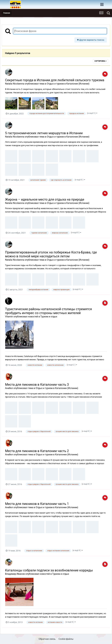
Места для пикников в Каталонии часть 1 (37, 504)
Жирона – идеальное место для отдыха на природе (45, 199)
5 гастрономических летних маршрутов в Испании (44, 133)
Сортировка (101, 61)
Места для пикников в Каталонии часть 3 (37, 385)
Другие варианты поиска (91, 40)
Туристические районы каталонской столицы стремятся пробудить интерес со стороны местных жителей (48, 311)
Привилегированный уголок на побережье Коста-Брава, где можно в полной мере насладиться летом (51, 254)
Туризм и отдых (49, 317)
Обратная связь (47, 639)
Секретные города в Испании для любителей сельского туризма (55, 80)
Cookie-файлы (66, 639)
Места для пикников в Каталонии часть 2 (37, 451)
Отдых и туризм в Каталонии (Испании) (68, 84)
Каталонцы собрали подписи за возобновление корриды (49, 570)
